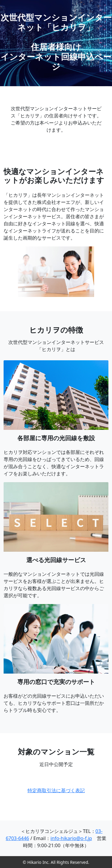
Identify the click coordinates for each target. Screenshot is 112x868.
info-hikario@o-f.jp (71, 838)
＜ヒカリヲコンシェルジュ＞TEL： (53, 831)
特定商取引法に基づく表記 (56, 791)
